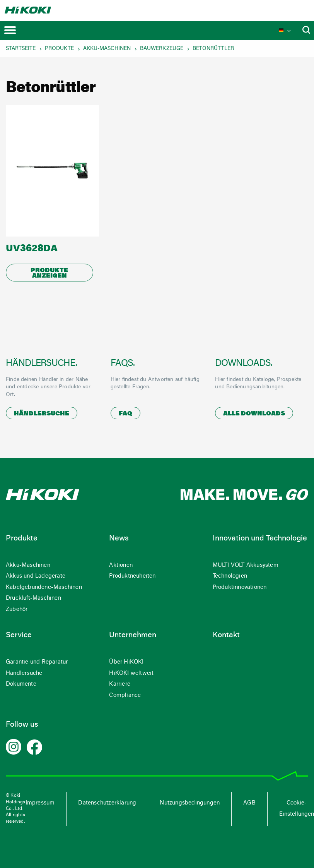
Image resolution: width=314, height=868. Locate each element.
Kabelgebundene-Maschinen (44, 588)
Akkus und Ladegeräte (36, 576)
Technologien (230, 576)
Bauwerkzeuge (162, 49)
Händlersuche (42, 414)
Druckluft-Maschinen (33, 598)
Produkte (59, 49)
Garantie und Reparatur (37, 662)
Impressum (40, 803)
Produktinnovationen (240, 588)
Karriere (120, 684)
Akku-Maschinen (107, 49)
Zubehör (17, 610)
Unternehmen (133, 635)
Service (19, 635)
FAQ (125, 414)
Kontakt (226, 635)
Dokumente (21, 684)
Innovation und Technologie (260, 539)
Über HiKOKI (126, 662)
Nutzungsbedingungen (190, 803)
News (119, 539)
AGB (249, 803)
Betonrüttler (213, 49)
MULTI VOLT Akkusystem (246, 565)
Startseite (21, 49)
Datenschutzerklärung (107, 803)
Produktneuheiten (132, 576)
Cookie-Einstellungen (297, 809)
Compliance (125, 696)
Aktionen (121, 565)
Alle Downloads (254, 414)
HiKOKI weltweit (131, 673)
